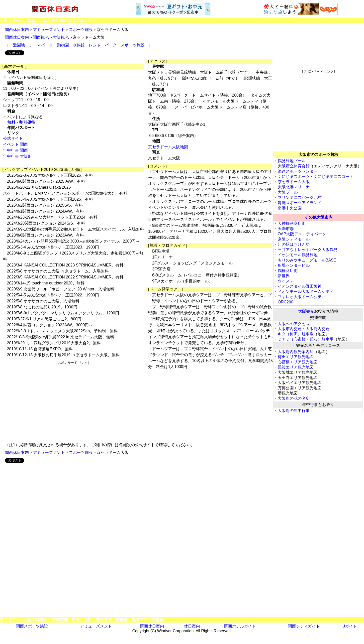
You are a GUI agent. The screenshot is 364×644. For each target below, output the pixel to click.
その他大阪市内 (319, 217)
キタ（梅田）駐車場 (296, 334)
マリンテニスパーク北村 (300, 197)
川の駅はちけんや (294, 244)
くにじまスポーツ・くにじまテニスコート (316, 177)
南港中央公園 (290, 208)
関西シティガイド (304, 626)
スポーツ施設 (81, 30)
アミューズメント (49, 30)
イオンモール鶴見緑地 (298, 255)
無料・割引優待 (21, 122)
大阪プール (288, 192)
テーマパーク (41, 45)
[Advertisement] (73, 400)
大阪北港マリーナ (294, 187)
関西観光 (41, 37)
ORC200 (285, 302)
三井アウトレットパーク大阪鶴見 (308, 250)
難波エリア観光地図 (296, 367)
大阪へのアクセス (294, 324)
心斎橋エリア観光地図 (298, 362)
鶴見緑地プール (292, 161)
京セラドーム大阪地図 (168, 147)
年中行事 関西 (15, 150)
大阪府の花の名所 (294, 398)
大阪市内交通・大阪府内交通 (304, 329)
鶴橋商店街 (288, 271)
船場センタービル (294, 265)
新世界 (284, 276)
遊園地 (19, 45)
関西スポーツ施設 (32, 626)
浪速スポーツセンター (298, 171)
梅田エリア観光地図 (296, 357)
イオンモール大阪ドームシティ (306, 292)
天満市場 (286, 229)
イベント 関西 (15, 144)
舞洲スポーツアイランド (300, 203)
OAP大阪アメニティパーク (302, 234)
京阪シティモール (294, 239)
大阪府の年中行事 (294, 411)
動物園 (63, 45)
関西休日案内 (17, 30)
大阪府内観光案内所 (296, 352)
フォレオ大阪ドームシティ (302, 297)
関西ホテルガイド (240, 626)
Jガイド (350, 626)
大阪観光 (61, 37)
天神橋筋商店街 (292, 223)
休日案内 (192, 626)
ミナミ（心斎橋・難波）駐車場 (306, 339)
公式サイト (13, 138)
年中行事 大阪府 (17, 156)
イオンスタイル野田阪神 (300, 286)
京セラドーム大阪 (294, 182)
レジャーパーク (103, 45)
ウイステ (286, 281)
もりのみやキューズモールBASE (307, 260)
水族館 (79, 45)
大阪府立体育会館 (294, 166)
